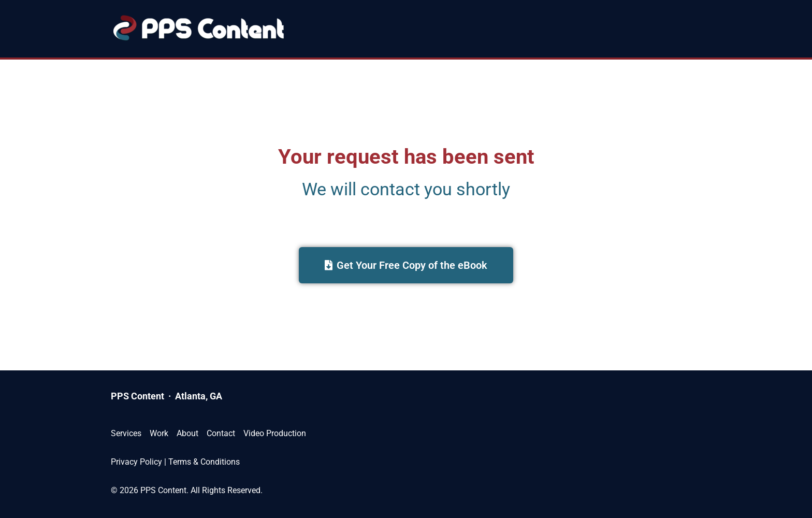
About (187, 433)
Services (126, 433)
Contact (221, 433)
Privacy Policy (136, 462)
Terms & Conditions (204, 462)
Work (159, 433)
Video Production (275, 433)
